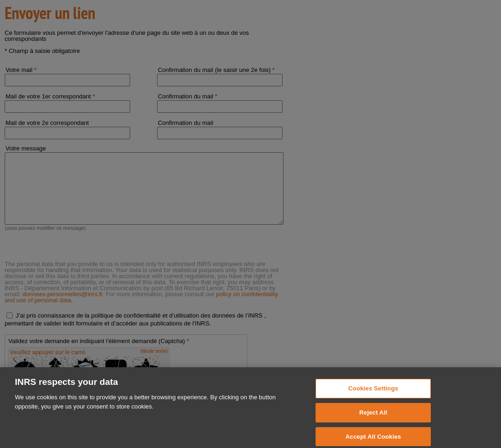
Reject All (373, 417)
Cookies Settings (373, 393)
